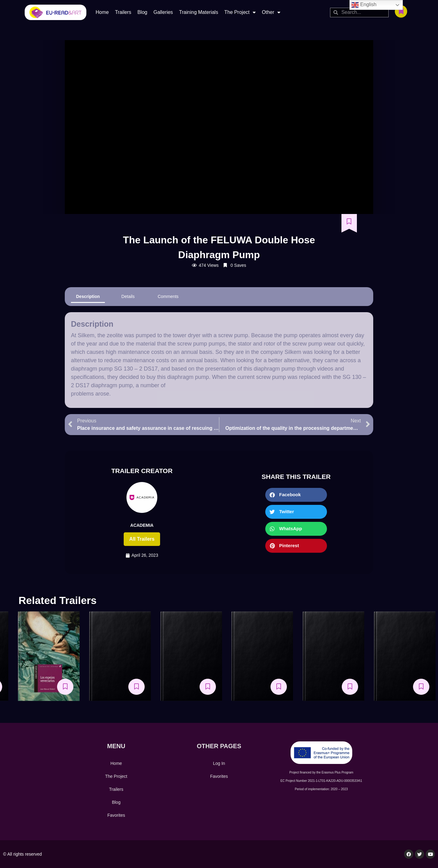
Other (271, 12)
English (364, 5)
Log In (219, 763)
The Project (240, 12)
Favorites (116, 815)
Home (102, 12)
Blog (142, 12)
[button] (296, 495)
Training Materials (199, 12)
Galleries (163, 12)
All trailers (142, 539)
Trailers (123, 12)
